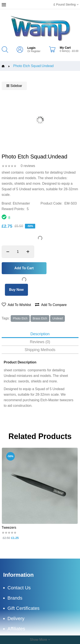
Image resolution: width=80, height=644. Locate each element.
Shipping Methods (40, 350)
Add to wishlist (16, 305)
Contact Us (19, 588)
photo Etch (20, 318)
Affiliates (16, 629)
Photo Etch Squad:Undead (33, 66)
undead (57, 318)
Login (31, 48)
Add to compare (51, 305)
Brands (15, 598)
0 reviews (28, 166)
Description (40, 334)
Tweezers (9, 528)
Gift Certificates (23, 608)
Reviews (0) (40, 342)
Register (36, 51)
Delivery (16, 618)
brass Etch (40, 318)
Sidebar (14, 86)
